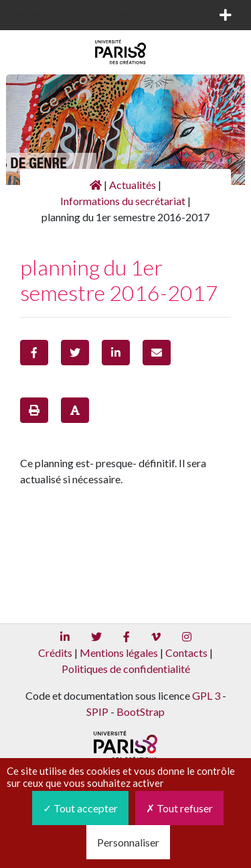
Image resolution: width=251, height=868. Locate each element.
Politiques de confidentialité (126, 669)
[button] (34, 353)
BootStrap (141, 711)
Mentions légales (119, 653)
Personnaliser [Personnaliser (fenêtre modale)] (128, 842)
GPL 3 (206, 695)
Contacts (186, 653)
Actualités (133, 185)
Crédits (55, 653)
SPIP (97, 711)
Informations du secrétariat (123, 201)
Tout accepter (80, 808)
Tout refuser (179, 808)
